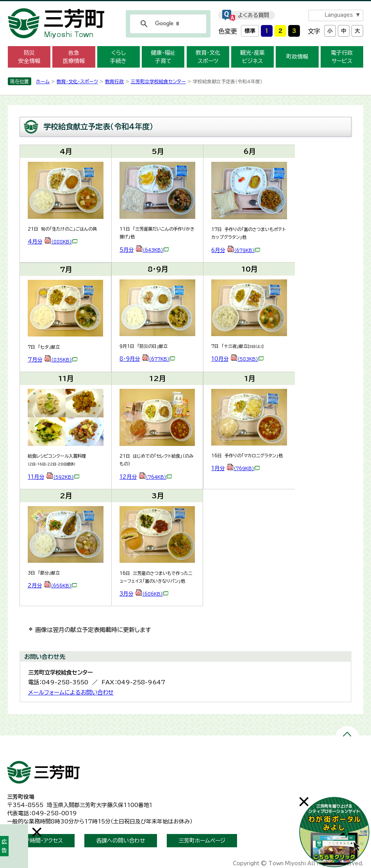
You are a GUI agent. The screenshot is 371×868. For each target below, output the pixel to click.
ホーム (43, 81)
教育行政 (114, 81)
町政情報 (297, 57)
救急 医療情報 (74, 57)
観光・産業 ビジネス (252, 57)
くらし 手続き (118, 57)
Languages (339, 15)
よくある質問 (253, 15)
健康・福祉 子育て (163, 57)
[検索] (167, 24)
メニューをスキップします (185, 5)
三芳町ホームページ (202, 841)
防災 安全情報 (29, 57)
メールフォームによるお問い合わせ (71, 692)
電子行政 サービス (342, 57)
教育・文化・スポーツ (77, 81)
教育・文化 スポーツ (208, 57)
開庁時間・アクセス (41, 841)
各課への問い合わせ (121, 841)
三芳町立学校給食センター (158, 81)
